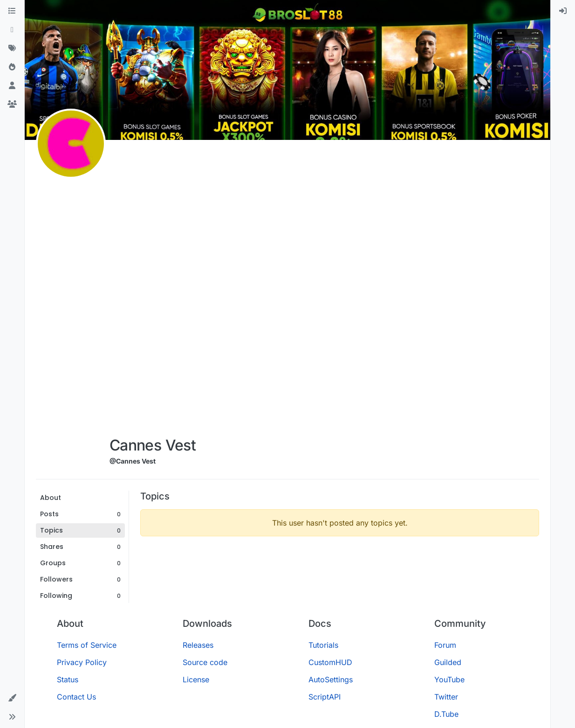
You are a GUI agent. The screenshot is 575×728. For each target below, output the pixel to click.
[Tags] (12, 49)
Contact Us (76, 697)
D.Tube (446, 714)
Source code (205, 662)
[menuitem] (563, 11)
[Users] (12, 86)
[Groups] (12, 104)
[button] (12, 698)
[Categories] (12, 11)
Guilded (448, 662)
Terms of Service (87, 645)
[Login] (563, 11)
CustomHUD (330, 662)
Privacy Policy (82, 662)
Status (68, 679)
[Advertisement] (153, 290)
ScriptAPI (325, 697)
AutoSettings (331, 679)
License (196, 679)
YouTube (449, 679)
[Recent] (12, 30)
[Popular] (12, 67)
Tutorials (323, 645)
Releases (198, 645)
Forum (445, 645)
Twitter (446, 697)
